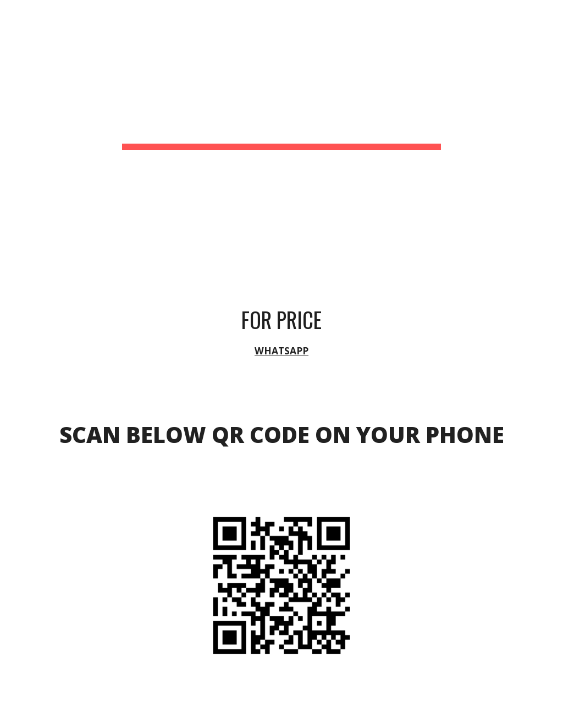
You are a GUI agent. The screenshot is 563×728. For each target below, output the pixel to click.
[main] (281, 118)
